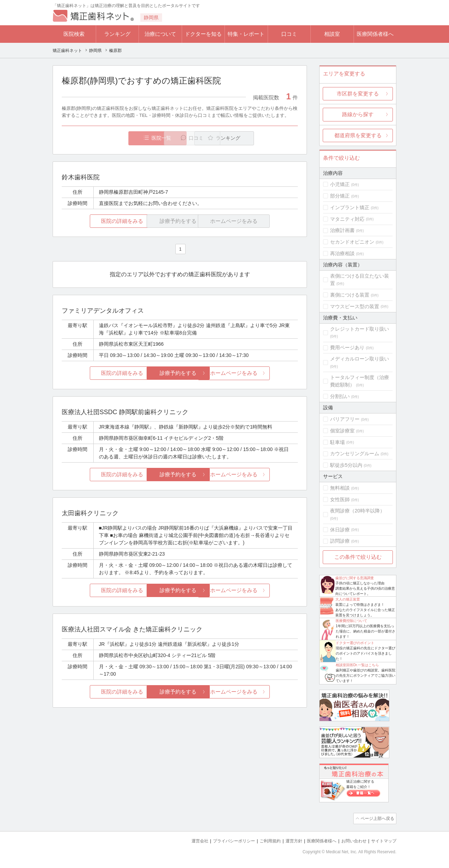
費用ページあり (347, 347)
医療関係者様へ (375, 34)
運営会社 (186, 840)
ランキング (117, 34)
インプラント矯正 (350, 207)
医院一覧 (110, 138)
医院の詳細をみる (101, 221)
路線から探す (358, 114)
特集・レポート (246, 34)
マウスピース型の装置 (355, 306)
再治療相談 (342, 253)
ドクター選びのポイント (355, 643)
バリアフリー (345, 419)
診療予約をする (180, 373)
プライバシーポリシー (222, 840)
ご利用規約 (261, 840)
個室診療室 (342, 431)
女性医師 (340, 499)
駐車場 (337, 442)
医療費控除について (351, 621)
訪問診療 (340, 541)
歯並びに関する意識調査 (355, 578)
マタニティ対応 (347, 219)
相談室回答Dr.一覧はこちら (357, 665)
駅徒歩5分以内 (346, 465)
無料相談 (340, 488)
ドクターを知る (203, 34)
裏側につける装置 (350, 295)
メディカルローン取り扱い (360, 359)
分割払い (340, 396)
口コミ (289, 34)
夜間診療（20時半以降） (357, 511)
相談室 (332, 34)
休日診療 (340, 530)
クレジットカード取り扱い (360, 329)
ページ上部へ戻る (376, 818)
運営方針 (287, 840)
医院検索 (74, 34)
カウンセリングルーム (355, 453)
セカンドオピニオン (352, 242)
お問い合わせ (351, 840)
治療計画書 (342, 230)
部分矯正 (340, 196)
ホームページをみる (259, 373)
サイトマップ (383, 840)
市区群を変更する (358, 94)
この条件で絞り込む (358, 557)
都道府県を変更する (358, 135)
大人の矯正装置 (348, 599)
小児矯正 (340, 184)
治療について (160, 34)
